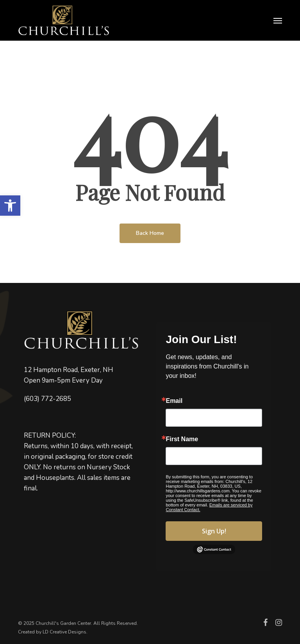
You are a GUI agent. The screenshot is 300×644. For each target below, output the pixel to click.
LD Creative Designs (64, 632)
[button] (10, 206)
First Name (182, 439)
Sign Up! (214, 531)
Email (174, 401)
